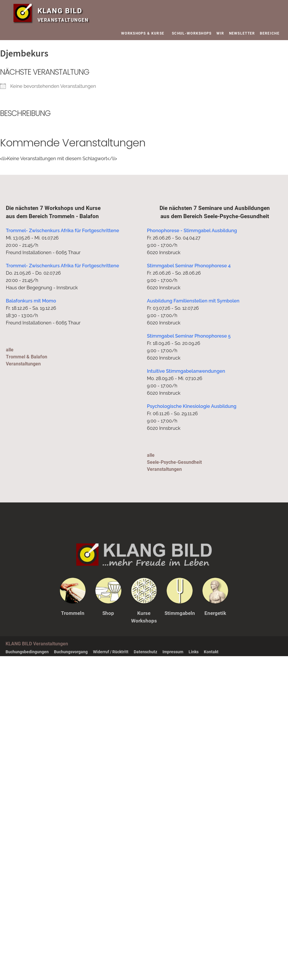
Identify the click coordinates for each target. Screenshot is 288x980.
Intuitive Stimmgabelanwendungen (186, 371)
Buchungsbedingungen (27, 651)
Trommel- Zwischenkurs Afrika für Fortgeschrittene (62, 231)
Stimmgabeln (180, 613)
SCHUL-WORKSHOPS (192, 33)
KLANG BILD (63, 11)
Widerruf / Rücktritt (111, 651)
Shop (108, 613)
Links (194, 651)
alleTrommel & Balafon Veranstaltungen (26, 357)
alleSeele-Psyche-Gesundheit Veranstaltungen (174, 462)
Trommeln (73, 613)
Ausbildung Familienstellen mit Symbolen (193, 301)
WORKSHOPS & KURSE (144, 33)
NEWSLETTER (242, 33)
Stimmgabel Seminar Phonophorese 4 (189, 266)
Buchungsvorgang (71, 651)
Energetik (215, 613)
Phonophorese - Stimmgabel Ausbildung (192, 231)
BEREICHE (271, 33)
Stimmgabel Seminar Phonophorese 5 (189, 336)
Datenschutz (145, 651)
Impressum (173, 651)
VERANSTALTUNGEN (63, 20)
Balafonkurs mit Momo (31, 301)
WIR (220, 33)
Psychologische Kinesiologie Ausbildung (192, 406)
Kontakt (211, 651)
